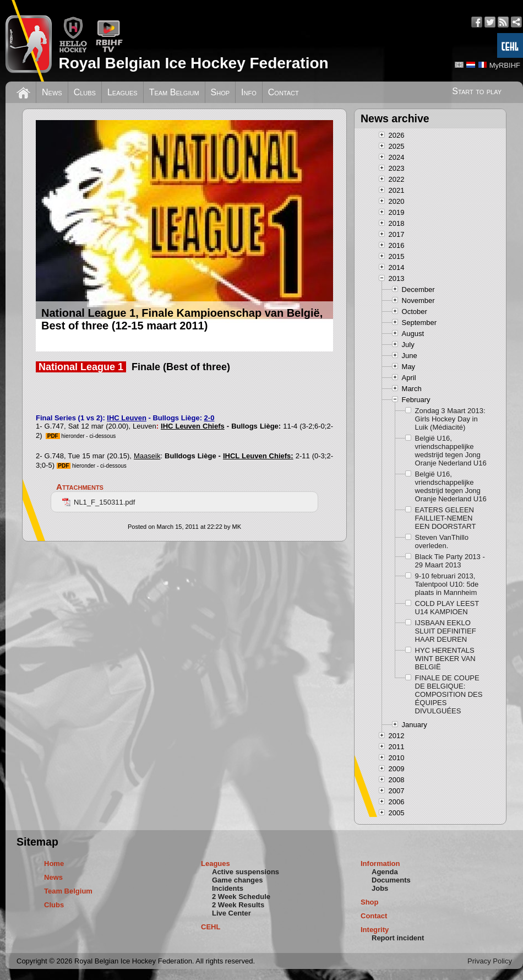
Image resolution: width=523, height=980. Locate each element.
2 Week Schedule (241, 897)
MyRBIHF (505, 65)
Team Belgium (174, 92)
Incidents (228, 888)
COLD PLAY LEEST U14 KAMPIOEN (447, 608)
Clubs (85, 92)
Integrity (375, 930)
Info (249, 92)
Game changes (238, 880)
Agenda (385, 872)
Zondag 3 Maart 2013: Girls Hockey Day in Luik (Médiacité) (450, 419)
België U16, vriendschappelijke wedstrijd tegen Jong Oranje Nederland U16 (451, 451)
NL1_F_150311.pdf (99, 502)
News (52, 92)
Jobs (380, 888)
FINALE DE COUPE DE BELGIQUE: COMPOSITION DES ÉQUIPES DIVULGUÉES (449, 694)
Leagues (122, 92)
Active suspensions (246, 872)
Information (380, 863)
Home (54, 863)
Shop (220, 92)
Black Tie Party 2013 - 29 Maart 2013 (450, 561)
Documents (391, 880)
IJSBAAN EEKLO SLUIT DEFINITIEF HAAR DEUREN (446, 631)
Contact (284, 92)
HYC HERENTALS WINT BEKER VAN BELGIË (445, 659)
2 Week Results (238, 905)
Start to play (477, 91)
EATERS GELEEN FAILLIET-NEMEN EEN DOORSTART (446, 518)
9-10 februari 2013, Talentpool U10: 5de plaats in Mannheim (447, 584)
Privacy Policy (490, 961)
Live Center (231, 913)
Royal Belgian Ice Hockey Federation (193, 63)
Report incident (398, 938)
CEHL (211, 927)
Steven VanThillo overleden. (442, 542)
